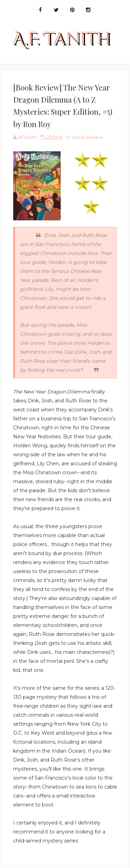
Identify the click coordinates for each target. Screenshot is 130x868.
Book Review (88, 137)
